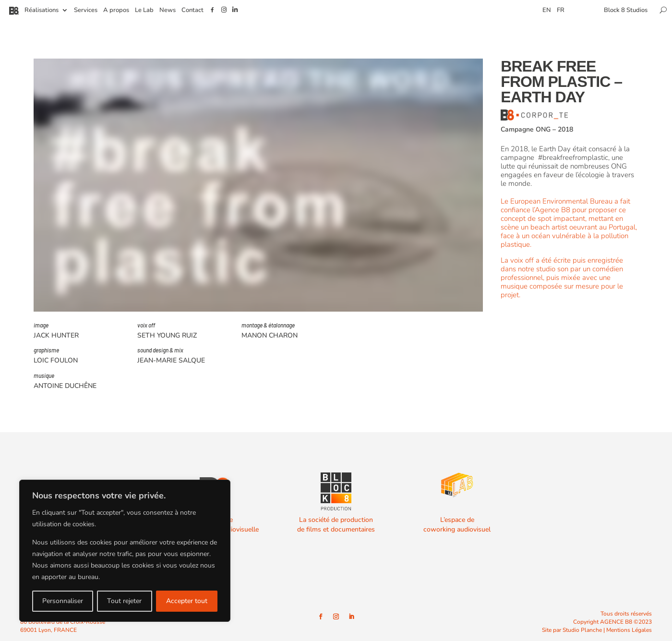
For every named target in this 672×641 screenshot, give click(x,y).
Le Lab (144, 11)
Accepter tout (187, 601)
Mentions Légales (629, 630)
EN (547, 11)
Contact (192, 11)
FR (561, 11)
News (168, 11)
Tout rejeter (124, 601)
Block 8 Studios (626, 11)
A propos (116, 11)
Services (86, 11)
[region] (125, 551)
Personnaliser (63, 601)
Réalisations (42, 11)
